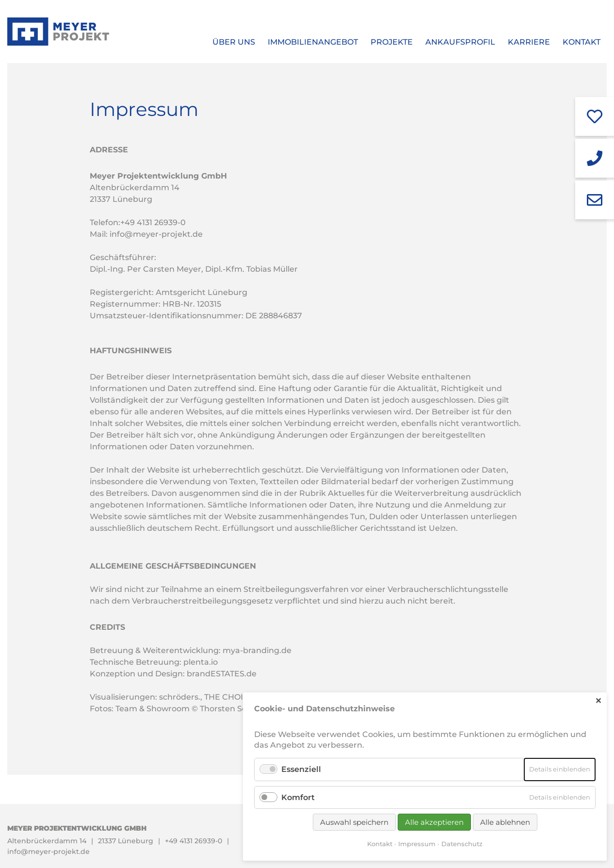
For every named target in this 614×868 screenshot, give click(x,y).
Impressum (417, 844)
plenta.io (201, 662)
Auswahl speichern (354, 822)
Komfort (298, 797)
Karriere (529, 42)
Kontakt (582, 42)
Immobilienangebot (313, 42)
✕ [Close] (598, 701)
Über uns (234, 42)
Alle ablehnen (505, 822)
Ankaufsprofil (460, 42)
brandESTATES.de (222, 674)
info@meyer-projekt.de (156, 234)
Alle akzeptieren (434, 822)
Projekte (392, 42)
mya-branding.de (257, 650)
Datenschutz (462, 844)
